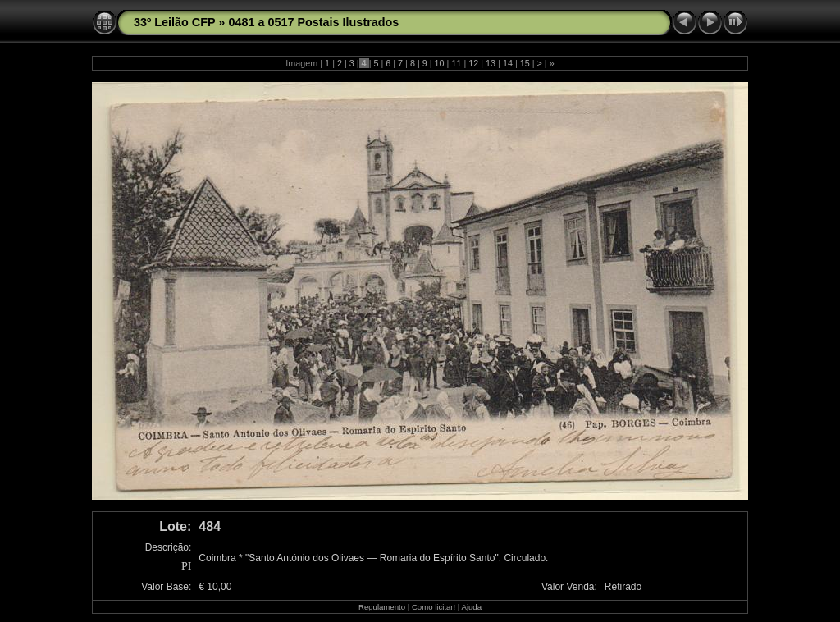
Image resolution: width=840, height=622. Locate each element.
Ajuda (471, 607)
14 (508, 63)
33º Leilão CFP (174, 22)
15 (525, 63)
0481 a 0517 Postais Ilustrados (313, 22)
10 (440, 63)
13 (491, 63)
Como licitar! (434, 607)
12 (473, 63)
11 (456, 63)
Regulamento (382, 607)
